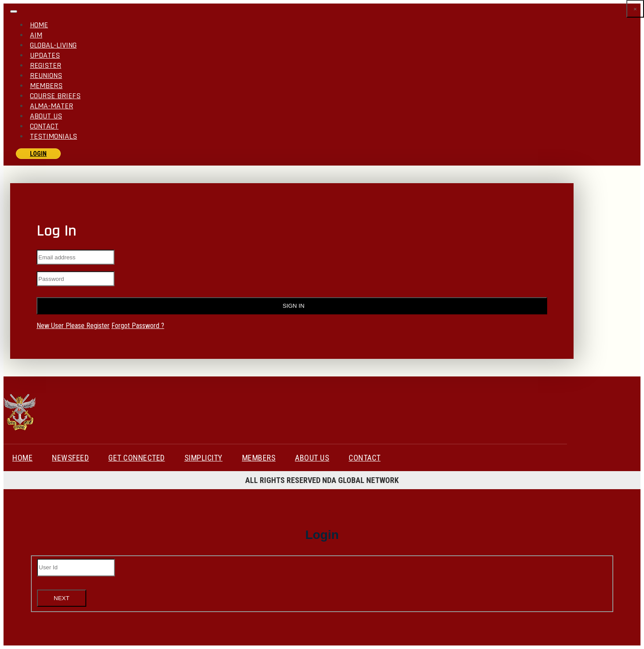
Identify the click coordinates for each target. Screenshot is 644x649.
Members (46, 86)
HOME (22, 458)
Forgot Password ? (138, 326)
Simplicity (204, 458)
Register (46, 65)
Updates (45, 55)
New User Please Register (73, 326)
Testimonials (53, 136)
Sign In (292, 306)
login (38, 154)
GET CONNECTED (137, 458)
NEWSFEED (70, 458)
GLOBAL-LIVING (53, 45)
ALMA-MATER (52, 106)
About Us (46, 116)
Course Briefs (55, 96)
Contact (44, 126)
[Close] (635, 9)
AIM (36, 35)
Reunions (46, 76)
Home (39, 25)
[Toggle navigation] (14, 11)
